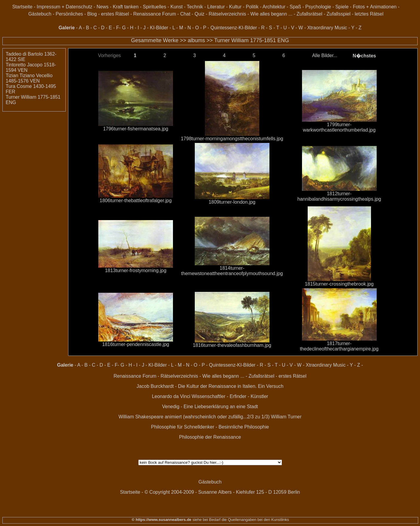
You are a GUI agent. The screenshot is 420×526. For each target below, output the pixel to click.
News (102, 7)
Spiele (342, 7)
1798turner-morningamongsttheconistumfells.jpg (232, 139)
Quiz (199, 14)
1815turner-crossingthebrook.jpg (339, 284)
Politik (252, 7)
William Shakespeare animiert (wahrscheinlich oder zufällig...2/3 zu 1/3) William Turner (210, 417)
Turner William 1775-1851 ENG (252, 40)
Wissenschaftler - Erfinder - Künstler (230, 396)
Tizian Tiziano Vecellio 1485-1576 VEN (29, 78)
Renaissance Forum (155, 14)
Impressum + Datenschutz (65, 7)
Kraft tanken (126, 7)
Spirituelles (154, 7)
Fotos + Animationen (375, 7)
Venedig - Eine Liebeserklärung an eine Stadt (210, 407)
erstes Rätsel (115, 14)
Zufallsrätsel (309, 14)
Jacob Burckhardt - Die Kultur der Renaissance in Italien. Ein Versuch (210, 386)
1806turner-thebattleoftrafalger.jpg (136, 201)
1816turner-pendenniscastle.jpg (136, 344)
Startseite (22, 7)
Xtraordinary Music (327, 28)
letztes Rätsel (369, 14)
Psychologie (318, 7)
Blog (92, 14)
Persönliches (69, 14)
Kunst (176, 7)
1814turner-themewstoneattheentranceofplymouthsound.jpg (232, 271)
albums (196, 40)
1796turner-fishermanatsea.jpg (136, 129)
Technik (195, 7)
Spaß (295, 7)
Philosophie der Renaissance (210, 437)
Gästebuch (40, 14)
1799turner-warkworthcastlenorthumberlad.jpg (339, 127)
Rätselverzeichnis (227, 14)
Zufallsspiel (338, 14)
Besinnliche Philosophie (244, 427)
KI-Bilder (159, 28)
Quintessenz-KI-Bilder (234, 28)
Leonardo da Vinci (171, 396)
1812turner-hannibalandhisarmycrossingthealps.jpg (339, 196)
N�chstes (364, 56)
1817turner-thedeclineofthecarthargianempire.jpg (339, 346)
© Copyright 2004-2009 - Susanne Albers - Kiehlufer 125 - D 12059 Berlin (222, 492)
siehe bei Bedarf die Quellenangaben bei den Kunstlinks (240, 520)
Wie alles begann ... (271, 14)
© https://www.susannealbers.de (162, 520)
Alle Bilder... (325, 55)
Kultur (235, 7)
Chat (185, 14)
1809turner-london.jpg (232, 202)
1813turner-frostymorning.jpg (135, 270)
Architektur (274, 7)
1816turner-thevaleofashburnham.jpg (232, 345)
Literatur (216, 7)
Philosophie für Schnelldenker (183, 427)
